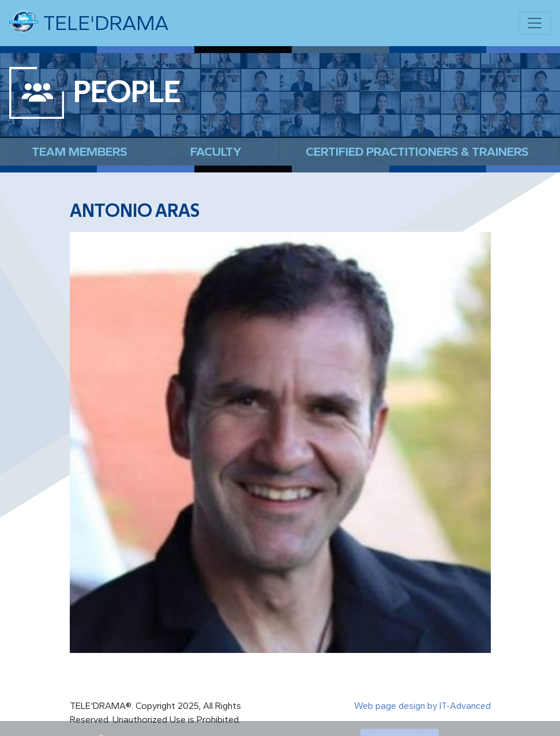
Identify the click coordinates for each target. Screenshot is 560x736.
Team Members (79, 151)
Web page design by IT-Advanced (422, 706)
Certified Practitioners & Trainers (417, 151)
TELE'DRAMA (89, 22)
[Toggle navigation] (535, 23)
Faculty (216, 151)
